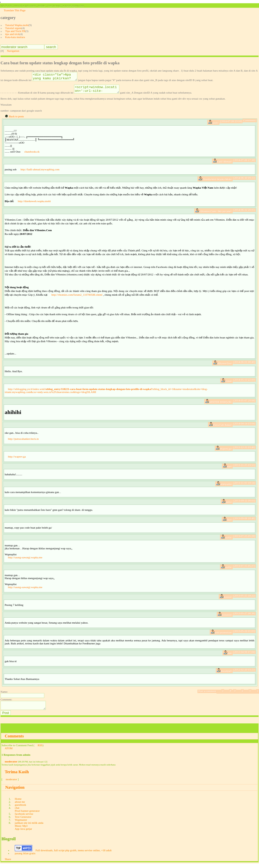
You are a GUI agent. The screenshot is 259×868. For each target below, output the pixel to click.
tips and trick (12, 34)
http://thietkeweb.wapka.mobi (34, 204)
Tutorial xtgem (13, 28)
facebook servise (24, 818)
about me (20, 806)
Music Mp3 (21, 830)
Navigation (13, 51)
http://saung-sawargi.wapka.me (25, 560)
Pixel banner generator (27, 815)
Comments (14, 741)
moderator (11, 766)
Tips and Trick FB (15, 31)
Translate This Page (15, 10)
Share (8, 863)
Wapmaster (21, 824)
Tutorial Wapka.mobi (17, 25)
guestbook (20, 809)
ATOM (9, 753)
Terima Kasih (17, 776)
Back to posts (16, 119)
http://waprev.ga (17, 460)
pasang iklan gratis (25, 858)
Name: (4, 695)
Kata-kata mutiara (15, 37)
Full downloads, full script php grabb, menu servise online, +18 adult (74, 855)
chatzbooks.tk (32, 155)
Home (18, 803)
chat (17, 812)
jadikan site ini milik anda (29, 827)
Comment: (6, 702)
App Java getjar (23, 833)
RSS (40, 750)
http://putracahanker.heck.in (23, 442)
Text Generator (23, 821)
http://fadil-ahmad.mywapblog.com (40, 172)
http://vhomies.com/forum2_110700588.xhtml (77, 298)
